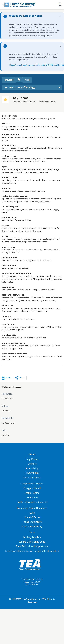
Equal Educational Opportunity (32, 546)
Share (22, 378)
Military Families (32, 537)
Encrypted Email (32, 488)
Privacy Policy (32, 473)
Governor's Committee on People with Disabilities (32, 551)
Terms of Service (32, 478)
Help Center (32, 459)
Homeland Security (32, 526)
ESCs (32, 513)
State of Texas (32, 517)
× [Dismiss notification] (60, 16)
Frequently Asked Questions (32, 508)
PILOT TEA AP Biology (20, 87)
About (32, 454)
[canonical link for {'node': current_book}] (19, 80)
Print (8, 378)
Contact (32, 464)
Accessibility (32, 468)
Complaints (32, 497)
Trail (32, 533)
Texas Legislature (32, 522)
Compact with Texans (32, 484)
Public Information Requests (32, 502)
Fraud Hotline (32, 493)
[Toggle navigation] (60, 5)
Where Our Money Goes (32, 542)
